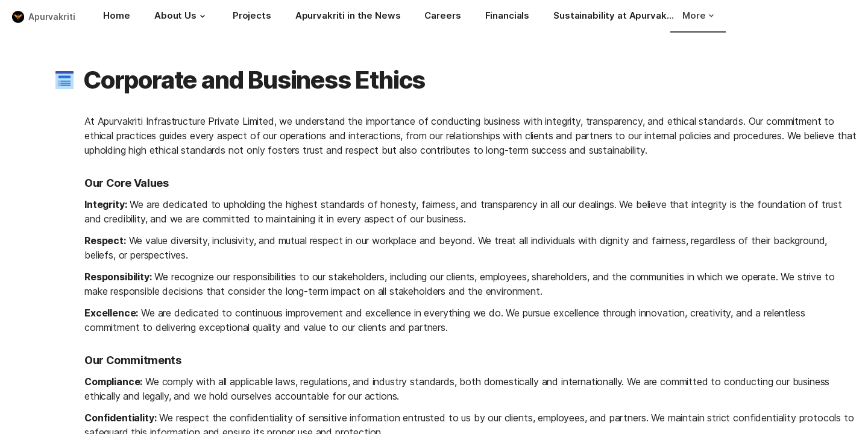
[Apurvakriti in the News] (348, 17)
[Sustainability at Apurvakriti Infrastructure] (614, 17)
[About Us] (181, 17)
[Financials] (508, 17)
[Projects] (252, 17)
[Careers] (442, 17)
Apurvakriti (52, 17)
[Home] (116, 17)
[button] (203, 16)
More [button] (698, 15)
